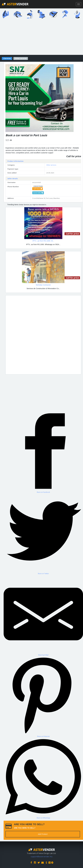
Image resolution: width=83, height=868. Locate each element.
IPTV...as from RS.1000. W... (43, 241)
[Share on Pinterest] (43, 697)
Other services (51, 165)
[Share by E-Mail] (43, 615)
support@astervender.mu (42, 856)
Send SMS (38, 193)
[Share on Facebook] (43, 452)
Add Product (43, 834)
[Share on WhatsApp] (43, 778)
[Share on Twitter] (43, 534)
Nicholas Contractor (43, 285)
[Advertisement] (43, 335)
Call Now (38, 189)
